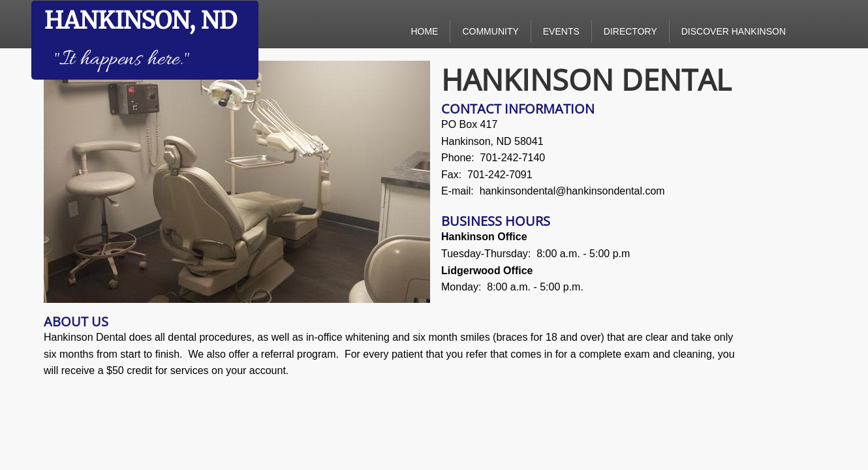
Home (424, 31)
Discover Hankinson (734, 31)
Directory (630, 31)
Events (561, 31)
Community (490, 31)
